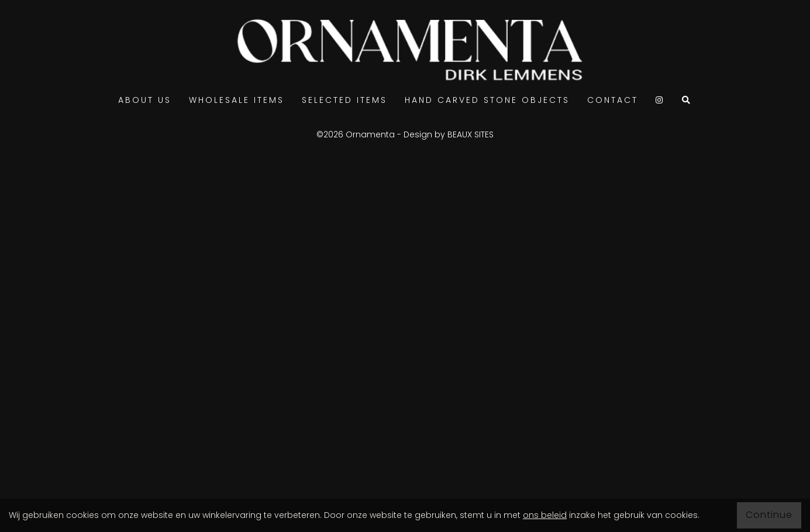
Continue (769, 515)
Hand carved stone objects (487, 100)
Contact (613, 100)
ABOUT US (145, 100)
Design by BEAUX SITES (449, 134)
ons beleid (545, 515)
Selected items (344, 100)
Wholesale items (237, 100)
